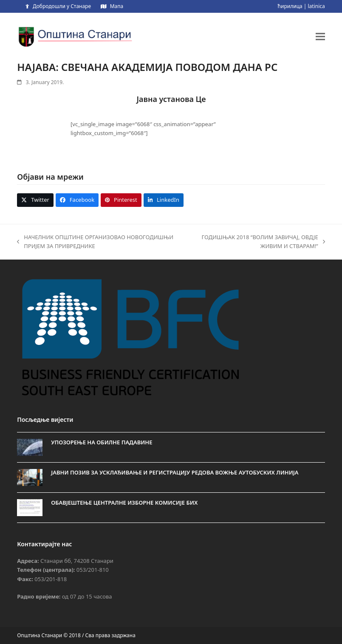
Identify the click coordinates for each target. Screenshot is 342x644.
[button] (320, 36)
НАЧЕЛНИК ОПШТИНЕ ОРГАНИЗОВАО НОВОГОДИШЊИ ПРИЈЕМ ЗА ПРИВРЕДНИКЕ (95, 242)
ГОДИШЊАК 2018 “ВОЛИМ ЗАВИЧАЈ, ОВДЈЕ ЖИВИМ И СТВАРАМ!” (259, 242)
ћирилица (290, 6)
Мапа (117, 6)
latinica (317, 6)
